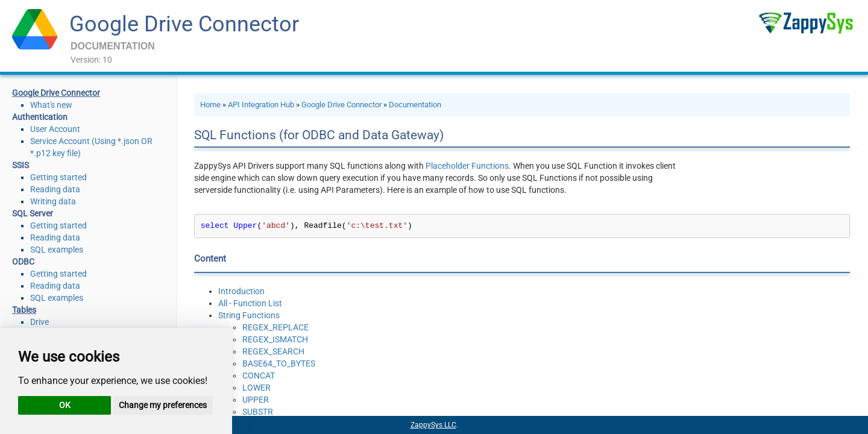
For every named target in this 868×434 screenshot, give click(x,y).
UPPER (256, 400)
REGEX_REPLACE (275, 327)
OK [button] (65, 405)
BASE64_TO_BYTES (279, 363)
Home (210, 105)
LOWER (256, 388)
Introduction (241, 291)
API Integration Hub (261, 105)
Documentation (415, 105)
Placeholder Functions (467, 166)
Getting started (58, 177)
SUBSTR (258, 412)
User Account (55, 129)
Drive (39, 322)
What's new (51, 105)
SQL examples (57, 250)
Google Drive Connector (184, 24)
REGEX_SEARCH (273, 351)
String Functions (249, 315)
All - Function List (250, 303)
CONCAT (259, 376)
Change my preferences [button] (163, 405)
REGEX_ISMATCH (275, 339)
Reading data (55, 189)
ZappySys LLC (433, 425)
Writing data (53, 201)
